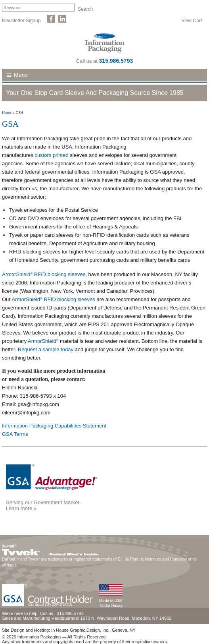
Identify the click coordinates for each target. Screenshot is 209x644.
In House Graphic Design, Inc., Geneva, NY (93, 630)
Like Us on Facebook (51, 19)
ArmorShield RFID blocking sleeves (44, 274)
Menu (21, 75)
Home (7, 113)
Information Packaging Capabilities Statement (54, 426)
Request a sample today (46, 349)
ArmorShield (43, 341)
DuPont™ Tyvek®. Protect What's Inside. (50, 548)
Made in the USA (111, 596)
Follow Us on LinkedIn (62, 19)
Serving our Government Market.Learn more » (43, 505)
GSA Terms (16, 434)
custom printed (52, 155)
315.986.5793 (116, 61)
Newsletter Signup (21, 20)
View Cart (192, 20)
